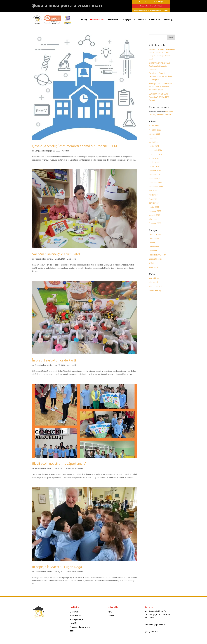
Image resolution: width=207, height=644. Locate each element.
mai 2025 (153, 138)
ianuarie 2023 (155, 215)
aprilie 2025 (154, 142)
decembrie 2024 (156, 150)
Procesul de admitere (80, 627)
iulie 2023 (153, 191)
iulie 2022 (153, 219)
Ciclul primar (154, 239)
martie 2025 (154, 146)
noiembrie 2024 (155, 154)
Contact (166, 20)
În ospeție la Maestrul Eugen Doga (57, 567)
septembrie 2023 (156, 187)
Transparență (76, 619)
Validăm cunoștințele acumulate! (56, 254)
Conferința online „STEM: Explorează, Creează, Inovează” (159, 66)
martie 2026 (154, 126)
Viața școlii (128, 20)
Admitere (153, 20)
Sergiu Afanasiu (41, 151)
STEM (152, 263)
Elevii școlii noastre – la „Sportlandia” (59, 464)
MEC (110, 612)
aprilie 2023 (154, 203)
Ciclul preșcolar (155, 235)
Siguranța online (156, 259)
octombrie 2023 (155, 183)
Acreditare (75, 616)
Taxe (72, 631)
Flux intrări (153, 282)
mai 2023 (153, 199)
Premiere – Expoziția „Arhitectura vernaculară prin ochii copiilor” (161, 76)
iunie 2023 (153, 195)
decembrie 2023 (156, 179)
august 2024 (154, 158)
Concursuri (154, 243)
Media (141, 20)
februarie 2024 (155, 170)
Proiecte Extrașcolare (75, 468)
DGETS (111, 616)
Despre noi (113, 20)
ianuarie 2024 (155, 175)
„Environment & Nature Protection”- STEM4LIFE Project (159, 97)
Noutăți (84, 20)
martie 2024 (154, 166)
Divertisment (154, 247)
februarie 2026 (155, 130)
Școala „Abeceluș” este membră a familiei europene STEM (75, 146)
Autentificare (154, 278)
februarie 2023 (155, 211)
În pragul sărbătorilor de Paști (54, 360)
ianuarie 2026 (155, 134)
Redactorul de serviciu (44, 259)
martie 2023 (154, 207)
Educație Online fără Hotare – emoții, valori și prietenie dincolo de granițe (161, 87)
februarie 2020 (155, 223)
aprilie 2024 (154, 162)
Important (65, 151)
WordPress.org (155, 290)
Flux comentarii (155, 286)
